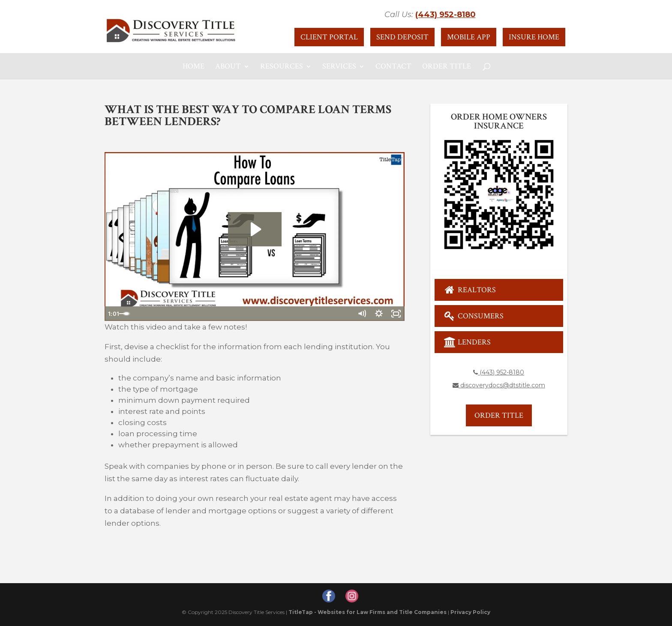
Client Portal (329, 37)
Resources (282, 67)
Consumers (474, 316)
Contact (393, 67)
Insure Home (534, 37)
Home (193, 67)
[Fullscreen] (396, 314)
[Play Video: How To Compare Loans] (255, 229)
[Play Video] (113, 314)
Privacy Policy (470, 612)
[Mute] (362, 314)
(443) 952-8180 (445, 15)
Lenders (467, 342)
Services (339, 67)
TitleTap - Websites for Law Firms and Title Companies (367, 612)
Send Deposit (402, 37)
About (228, 67)
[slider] (245, 314)
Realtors (470, 290)
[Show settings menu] (379, 314)
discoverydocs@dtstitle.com (499, 385)
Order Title (447, 67)
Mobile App (469, 37)
